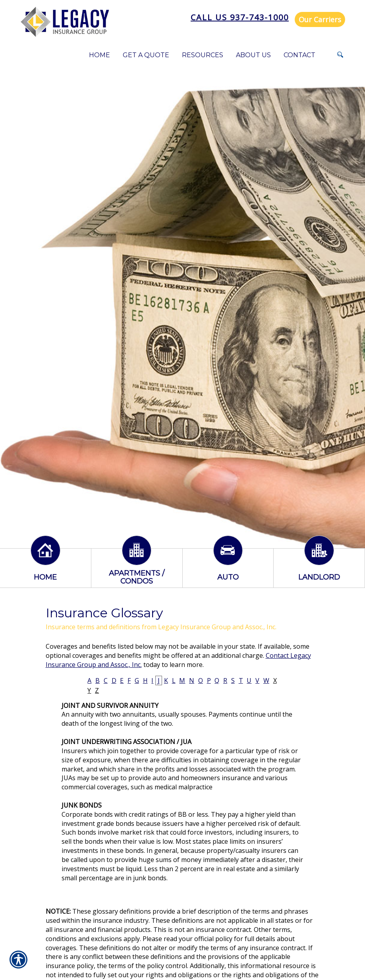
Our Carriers (320, 19)
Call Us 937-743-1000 (240, 17)
